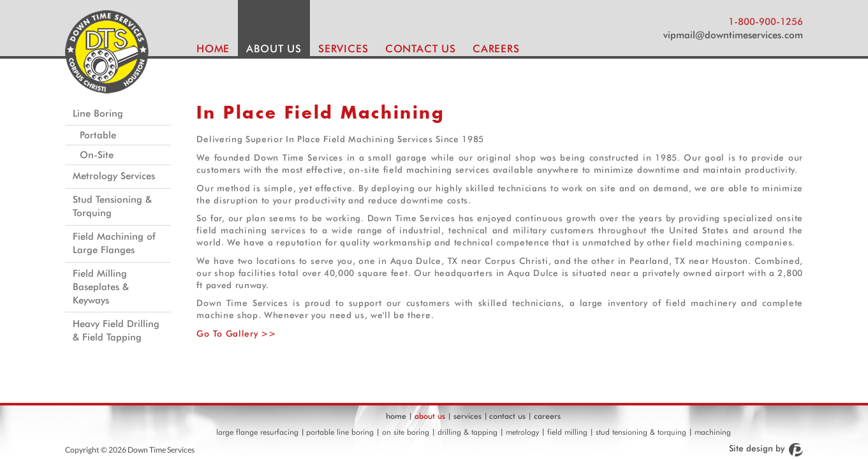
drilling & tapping (467, 432)
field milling (567, 432)
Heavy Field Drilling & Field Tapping (116, 331)
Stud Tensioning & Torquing (112, 206)
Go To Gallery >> (236, 333)
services (467, 416)
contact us (507, 416)
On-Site (97, 155)
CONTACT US (421, 48)
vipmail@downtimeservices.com (733, 35)
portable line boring (340, 432)
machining (713, 432)
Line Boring (98, 113)
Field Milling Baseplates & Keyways (101, 287)
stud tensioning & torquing (641, 432)
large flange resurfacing (257, 432)
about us (430, 416)
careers (547, 416)
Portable (98, 135)
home (396, 416)
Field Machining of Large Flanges (114, 243)
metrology (522, 432)
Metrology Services (114, 176)
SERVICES (343, 48)
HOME (213, 48)
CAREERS (496, 48)
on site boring (406, 432)
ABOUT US (274, 48)
